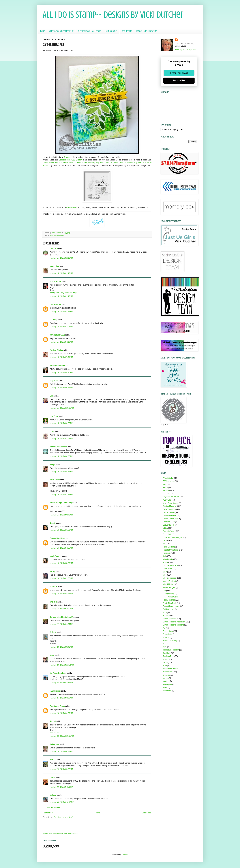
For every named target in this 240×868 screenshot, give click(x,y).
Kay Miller (54, 381)
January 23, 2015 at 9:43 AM (61, 647)
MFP (165, 572)
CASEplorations (169, 509)
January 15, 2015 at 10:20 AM (62, 408)
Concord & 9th (169, 522)
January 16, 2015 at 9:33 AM (61, 578)
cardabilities (61, 235)
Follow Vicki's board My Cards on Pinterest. (60, 834)
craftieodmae (55, 304)
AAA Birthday (168, 478)
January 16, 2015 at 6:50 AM (61, 530)
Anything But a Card (171, 497)
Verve (165, 662)
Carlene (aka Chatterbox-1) (61, 617)
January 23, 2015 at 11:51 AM (62, 665)
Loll (51, 396)
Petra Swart (55, 480)
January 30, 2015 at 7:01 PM (61, 787)
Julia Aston (54, 744)
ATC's (165, 487)
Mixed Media (168, 584)
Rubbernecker (169, 609)
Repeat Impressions (171, 606)
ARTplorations (169, 481)
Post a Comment (53, 807)
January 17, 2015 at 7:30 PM (61, 609)
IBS (164, 556)
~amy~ (52, 465)
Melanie (53, 795)
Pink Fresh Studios (171, 597)
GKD (165, 541)
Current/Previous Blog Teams (89, 31)
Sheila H (53, 602)
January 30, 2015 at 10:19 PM (62, 802)
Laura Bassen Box (170, 566)
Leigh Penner (55, 556)
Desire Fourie (55, 282)
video (165, 687)
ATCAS (166, 490)
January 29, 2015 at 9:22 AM (61, 769)
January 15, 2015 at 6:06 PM (61, 456)
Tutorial (166, 659)
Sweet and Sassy (170, 641)
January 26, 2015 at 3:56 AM (61, 698)
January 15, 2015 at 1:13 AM (61, 258)
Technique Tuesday (171, 650)
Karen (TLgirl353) (57, 335)
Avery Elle (167, 500)
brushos (53, 235)
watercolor (167, 691)
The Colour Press (57, 706)
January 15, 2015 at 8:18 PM (61, 471)
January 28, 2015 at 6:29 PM (61, 751)
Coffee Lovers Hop (171, 519)
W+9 (165, 666)
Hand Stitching (169, 547)
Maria (52, 655)
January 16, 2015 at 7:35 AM (61, 548)
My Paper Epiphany (58, 673)
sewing (166, 678)
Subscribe (179, 81)
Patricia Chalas (56, 350)
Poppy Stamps (169, 600)
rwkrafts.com (55, 733)
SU (164, 628)
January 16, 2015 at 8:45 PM (61, 594)
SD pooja (54, 320)
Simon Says (168, 631)
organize (166, 675)
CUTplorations (169, 512)
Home (42, 31)
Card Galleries (111, 31)
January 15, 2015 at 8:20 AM (61, 372)
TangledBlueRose (57, 538)
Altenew (166, 494)
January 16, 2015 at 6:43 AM (61, 515)
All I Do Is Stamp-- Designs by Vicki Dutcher (113, 15)
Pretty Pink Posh (170, 603)
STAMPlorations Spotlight (173, 625)
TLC (165, 644)
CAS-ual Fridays (170, 506)
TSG (165, 647)
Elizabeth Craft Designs (172, 537)
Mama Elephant (169, 581)
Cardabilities (72, 207)
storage (166, 681)
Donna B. (54, 587)
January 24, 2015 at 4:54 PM (61, 683)
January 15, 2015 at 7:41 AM (61, 357)
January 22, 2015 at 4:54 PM (61, 624)
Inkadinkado (168, 559)
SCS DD (166, 616)
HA (164, 544)
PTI (164, 591)
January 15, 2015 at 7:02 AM (61, 327)
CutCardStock (169, 525)
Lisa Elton (54, 416)
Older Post (146, 813)
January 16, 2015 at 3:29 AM (61, 494)
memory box (168, 672)
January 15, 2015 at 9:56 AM (61, 388)
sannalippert (55, 691)
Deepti (52, 523)
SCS (165, 612)
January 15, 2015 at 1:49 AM (61, 273)
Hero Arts (167, 553)
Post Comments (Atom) (63, 817)
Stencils (166, 637)
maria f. (53, 760)
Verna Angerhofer (57, 365)
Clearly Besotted (170, 516)
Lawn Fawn (168, 569)
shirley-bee (54, 266)
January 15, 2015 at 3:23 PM (61, 423)
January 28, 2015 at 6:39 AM (61, 713)
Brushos (67, 157)
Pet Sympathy (169, 594)
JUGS (165, 562)
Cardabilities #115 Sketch (70, 160)
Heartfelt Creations (171, 550)
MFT (165, 575)
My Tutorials (127, 31)
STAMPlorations (169, 619)
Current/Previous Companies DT (61, 31)
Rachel (53, 721)
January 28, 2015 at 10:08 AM (62, 736)
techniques (167, 684)
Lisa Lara (54, 248)
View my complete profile (185, 50)
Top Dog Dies (168, 656)
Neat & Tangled (169, 588)
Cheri (52, 431)
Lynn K (53, 777)
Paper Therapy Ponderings (61, 503)
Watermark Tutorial (171, 669)
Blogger (125, 854)
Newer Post (48, 813)
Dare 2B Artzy (169, 531)
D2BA (165, 528)
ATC (165, 484)
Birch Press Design (171, 503)
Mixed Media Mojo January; (58, 163)
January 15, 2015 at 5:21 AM (61, 311)
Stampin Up (168, 634)
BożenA (53, 632)
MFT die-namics (169, 578)
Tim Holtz (167, 653)
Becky (52, 571)
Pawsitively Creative (58, 447)
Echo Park (167, 534)
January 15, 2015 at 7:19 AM (61, 342)
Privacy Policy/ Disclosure (147, 31)
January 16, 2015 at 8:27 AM (61, 563)
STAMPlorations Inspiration (174, 622)
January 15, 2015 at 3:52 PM (61, 439)
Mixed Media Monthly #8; (89, 163)
